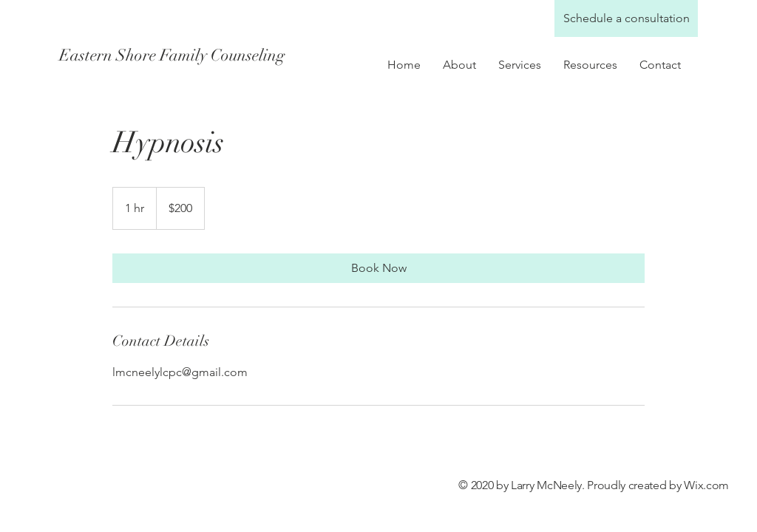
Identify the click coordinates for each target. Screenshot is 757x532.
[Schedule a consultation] (626, 18)
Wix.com (706, 485)
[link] (378, 268)
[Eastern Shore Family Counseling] (191, 55)
